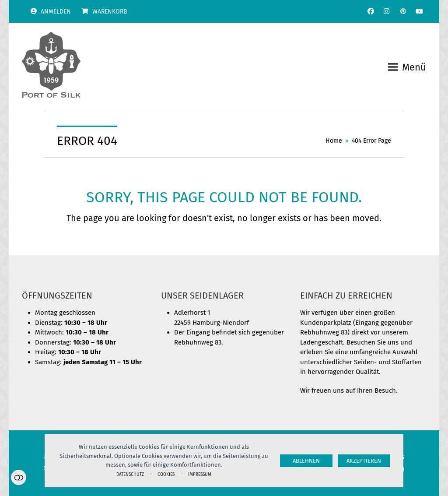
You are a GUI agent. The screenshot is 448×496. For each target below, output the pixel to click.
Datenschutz (130, 474)
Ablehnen (306, 461)
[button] (407, 67)
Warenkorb (110, 12)
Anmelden (56, 12)
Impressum (200, 474)
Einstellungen (19, 477)
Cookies (166, 474)
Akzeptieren (364, 461)
